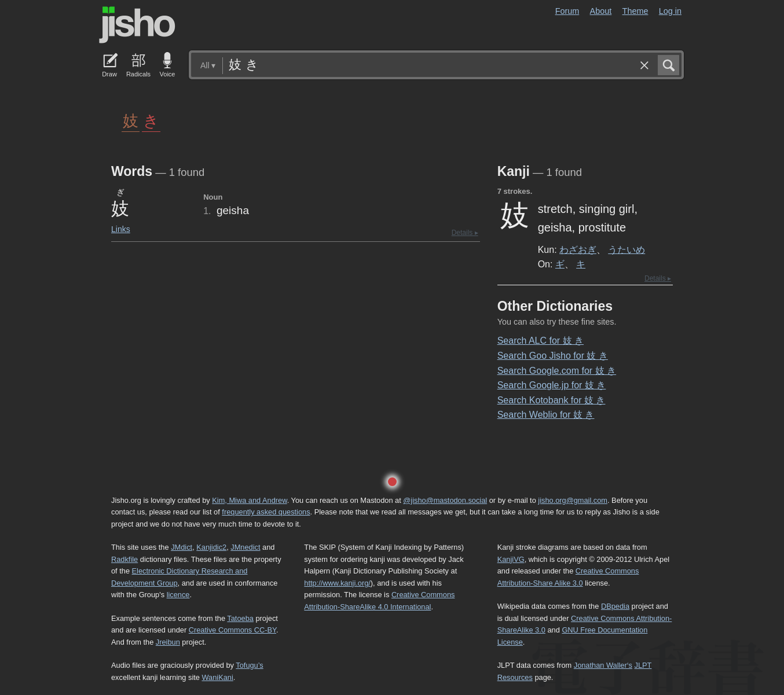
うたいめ (627, 249)
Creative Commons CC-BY (232, 630)
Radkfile (124, 559)
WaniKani (218, 677)
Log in (670, 11)
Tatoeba (240, 618)
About (601, 11)
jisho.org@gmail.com (573, 500)
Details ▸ (465, 233)
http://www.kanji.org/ (337, 583)
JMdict (182, 547)
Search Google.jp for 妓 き (552, 385)
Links (121, 229)
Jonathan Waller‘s (603, 665)
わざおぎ (578, 249)
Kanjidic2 (211, 547)
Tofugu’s (249, 665)
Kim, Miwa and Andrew (249, 500)
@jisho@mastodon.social (445, 500)
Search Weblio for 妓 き (546, 415)
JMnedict (245, 547)
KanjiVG (511, 559)
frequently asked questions (266, 512)
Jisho (137, 25)
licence (178, 595)
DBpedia (615, 606)
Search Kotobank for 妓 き (552, 400)
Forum (567, 11)
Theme (635, 11)
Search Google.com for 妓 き (557, 371)
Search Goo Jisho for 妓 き (553, 356)
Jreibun (168, 642)
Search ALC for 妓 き (541, 341)
